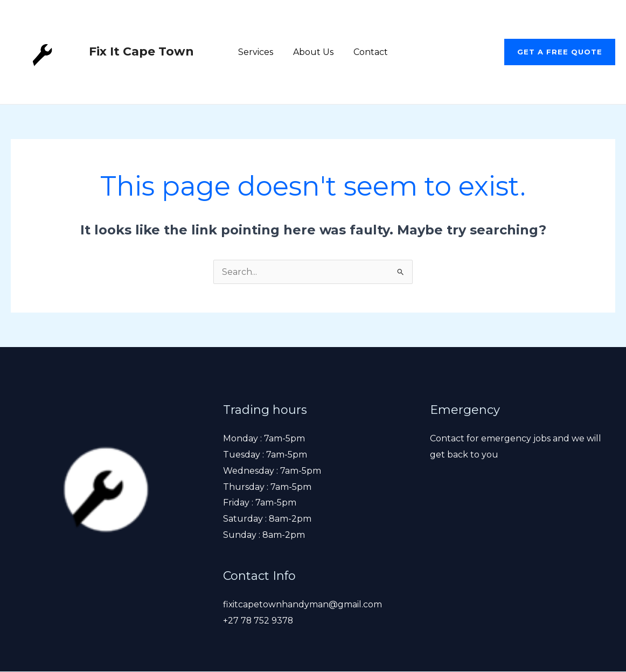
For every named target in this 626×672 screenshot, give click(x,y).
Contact (368, 52)
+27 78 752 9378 (259, 621)
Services (258, 52)
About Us (313, 52)
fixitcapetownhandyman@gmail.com (303, 604)
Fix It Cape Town (141, 51)
